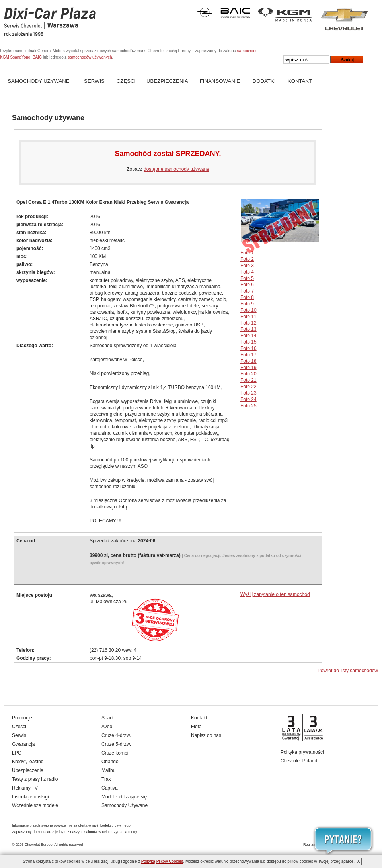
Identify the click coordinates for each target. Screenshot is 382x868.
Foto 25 (248, 406)
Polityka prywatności (302, 752)
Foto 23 (248, 393)
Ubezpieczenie (28, 770)
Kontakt (300, 81)
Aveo (107, 727)
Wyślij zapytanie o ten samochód (275, 594)
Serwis (94, 81)
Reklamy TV (25, 788)
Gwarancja (23, 744)
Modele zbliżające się (124, 797)
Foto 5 (247, 278)
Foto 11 (248, 317)
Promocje (22, 718)
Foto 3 (247, 266)
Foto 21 (248, 380)
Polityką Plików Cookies (162, 861)
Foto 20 (248, 374)
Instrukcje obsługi (30, 797)
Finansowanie (220, 81)
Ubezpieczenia (167, 81)
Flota (196, 727)
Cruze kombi (115, 753)
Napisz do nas (206, 735)
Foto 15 (248, 342)
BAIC (37, 57)
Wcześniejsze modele (35, 805)
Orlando (110, 762)
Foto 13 (248, 329)
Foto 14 (248, 336)
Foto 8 (247, 297)
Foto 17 (248, 355)
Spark (108, 718)
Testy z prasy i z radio (35, 779)
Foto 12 (248, 323)
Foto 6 (247, 285)
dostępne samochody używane (176, 169)
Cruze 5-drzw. (116, 744)
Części (126, 81)
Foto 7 (247, 291)
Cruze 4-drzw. (116, 735)
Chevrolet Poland (299, 761)
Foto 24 (248, 399)
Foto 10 (248, 310)
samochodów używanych (90, 57)
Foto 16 (248, 348)
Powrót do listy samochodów (348, 671)
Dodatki (264, 81)
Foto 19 (248, 368)
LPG (17, 753)
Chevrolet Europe (39, 845)
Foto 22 (248, 387)
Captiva (110, 788)
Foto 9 (247, 304)
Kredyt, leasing (28, 762)
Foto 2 (247, 259)
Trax (106, 779)
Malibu (108, 770)
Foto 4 (247, 272)
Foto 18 (248, 361)
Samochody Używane (38, 81)
